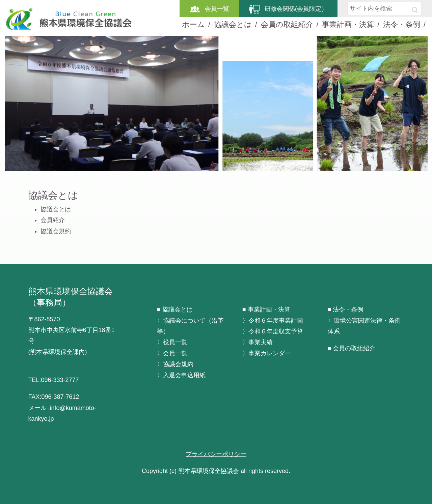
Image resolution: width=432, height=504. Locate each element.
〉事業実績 (258, 342)
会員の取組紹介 (287, 24)
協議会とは (233, 24)
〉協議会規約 (175, 364)
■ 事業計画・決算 (266, 309)
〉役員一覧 (172, 342)
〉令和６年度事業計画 (273, 321)
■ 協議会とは (175, 309)
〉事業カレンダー (267, 353)
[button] (415, 10)
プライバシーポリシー (216, 454)
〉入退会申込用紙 (181, 375)
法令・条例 (402, 24)
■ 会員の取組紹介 (352, 348)
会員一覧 (209, 9)
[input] (385, 8)
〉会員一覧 (172, 353)
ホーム (193, 24)
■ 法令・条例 (346, 309)
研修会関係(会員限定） (288, 9)
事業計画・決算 (348, 24)
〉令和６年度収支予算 (273, 331)
